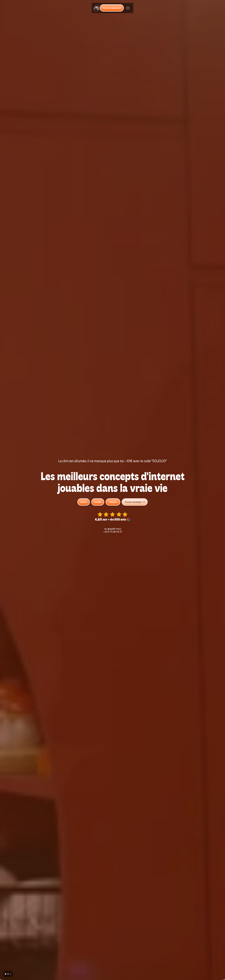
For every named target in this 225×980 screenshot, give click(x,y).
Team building (74, 8)
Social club (109, 8)
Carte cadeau (133, 8)
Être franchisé (149, 8)
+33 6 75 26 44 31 (113, 532)
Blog (167, 8)
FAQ (160, 8)
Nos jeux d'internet (56, 8)
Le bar (120, 8)
